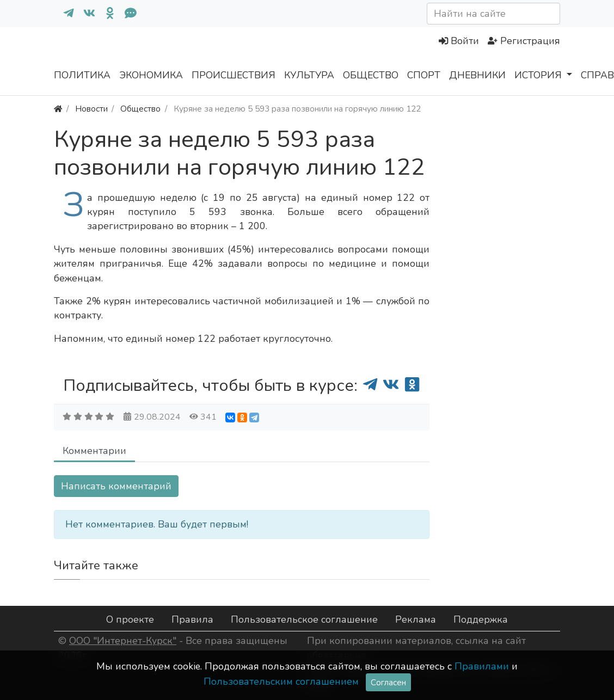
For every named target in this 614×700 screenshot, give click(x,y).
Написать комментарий (116, 486)
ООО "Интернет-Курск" (123, 641)
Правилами (482, 666)
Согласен (388, 682)
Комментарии (94, 451)
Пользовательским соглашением (281, 681)
